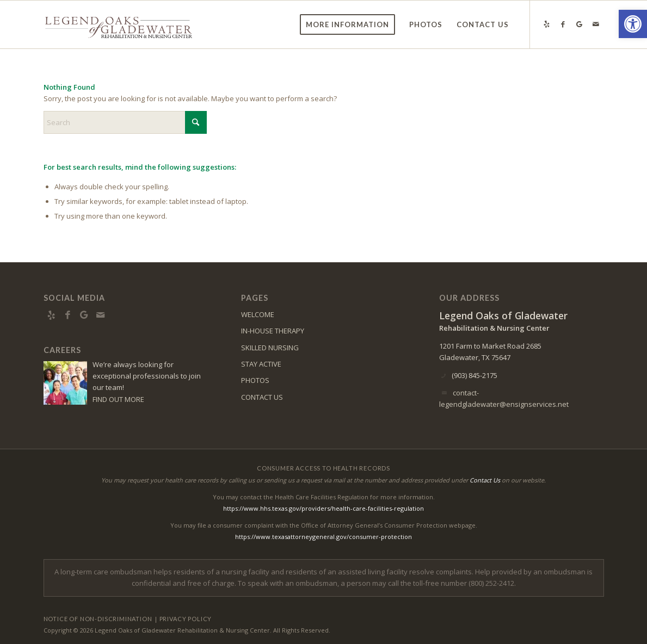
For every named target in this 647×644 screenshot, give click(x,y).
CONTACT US (262, 397)
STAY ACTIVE (261, 364)
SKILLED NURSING (270, 348)
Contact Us (485, 480)
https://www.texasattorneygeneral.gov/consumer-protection (323, 537)
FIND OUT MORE (118, 399)
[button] (633, 24)
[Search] (125, 122)
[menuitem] (347, 24)
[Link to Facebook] (563, 24)
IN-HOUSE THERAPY (273, 331)
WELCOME (258, 314)
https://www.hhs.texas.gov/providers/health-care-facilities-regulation (323, 508)
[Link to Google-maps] (580, 24)
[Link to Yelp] (547, 24)
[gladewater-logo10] (119, 24)
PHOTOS (255, 380)
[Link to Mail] (596, 24)
